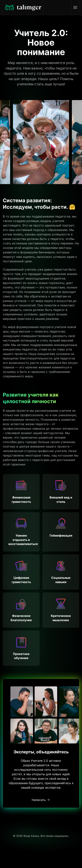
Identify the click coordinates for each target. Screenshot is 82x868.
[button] (75, 7)
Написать (39, 800)
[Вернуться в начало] (23, 7)
